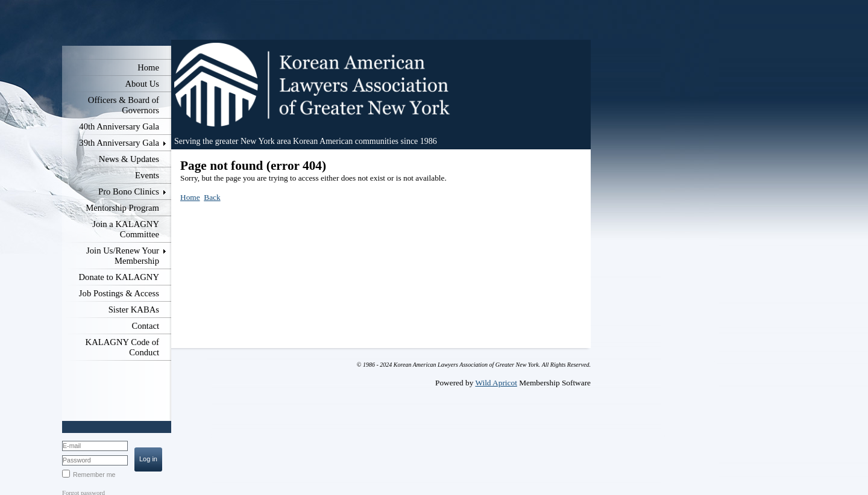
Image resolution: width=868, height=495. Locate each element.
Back (212, 197)
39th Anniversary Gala (119, 143)
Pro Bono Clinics (129, 191)
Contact (145, 326)
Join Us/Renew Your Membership (123, 256)
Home (148, 67)
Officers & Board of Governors (124, 105)
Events (147, 175)
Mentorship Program (122, 208)
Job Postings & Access (119, 293)
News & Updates (129, 159)
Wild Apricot (496, 383)
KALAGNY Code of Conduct (122, 347)
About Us (142, 84)
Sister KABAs (134, 310)
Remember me (94, 475)
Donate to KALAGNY (119, 277)
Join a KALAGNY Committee (126, 229)
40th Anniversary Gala (119, 126)
